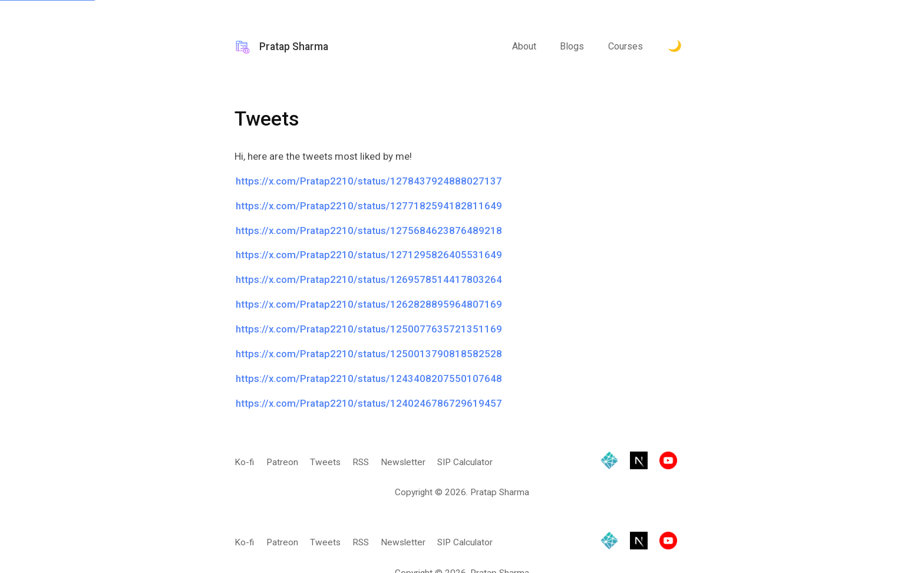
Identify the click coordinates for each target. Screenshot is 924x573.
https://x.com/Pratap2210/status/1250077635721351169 (369, 329)
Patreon (282, 462)
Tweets (325, 462)
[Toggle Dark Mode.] (675, 47)
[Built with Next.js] (639, 463)
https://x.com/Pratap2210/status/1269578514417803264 (369, 279)
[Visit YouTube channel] (668, 463)
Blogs (572, 46)
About (524, 46)
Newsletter (403, 462)
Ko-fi (244, 462)
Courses (626, 46)
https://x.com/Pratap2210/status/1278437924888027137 (369, 181)
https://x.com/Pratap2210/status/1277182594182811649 (369, 206)
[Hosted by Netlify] (609, 463)
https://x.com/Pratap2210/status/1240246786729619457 (369, 403)
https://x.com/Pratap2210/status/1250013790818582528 (369, 354)
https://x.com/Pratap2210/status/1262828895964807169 (369, 304)
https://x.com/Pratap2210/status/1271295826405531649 (369, 255)
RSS (361, 462)
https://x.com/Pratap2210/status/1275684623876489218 (369, 230)
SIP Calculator (465, 462)
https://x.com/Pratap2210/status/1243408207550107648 (369, 378)
